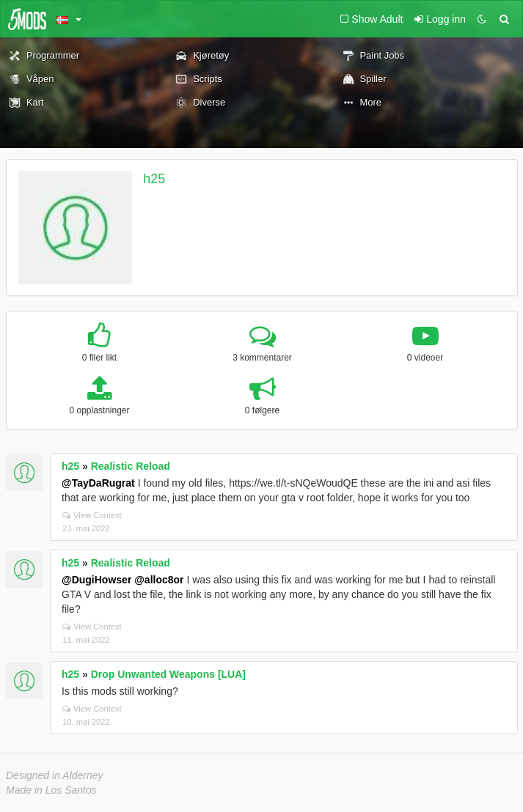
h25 (154, 179)
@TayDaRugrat (98, 483)
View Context (92, 515)
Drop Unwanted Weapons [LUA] (168, 674)
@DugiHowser (96, 580)
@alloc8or (159, 580)
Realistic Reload (131, 466)
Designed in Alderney (55, 775)
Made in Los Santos (51, 790)
